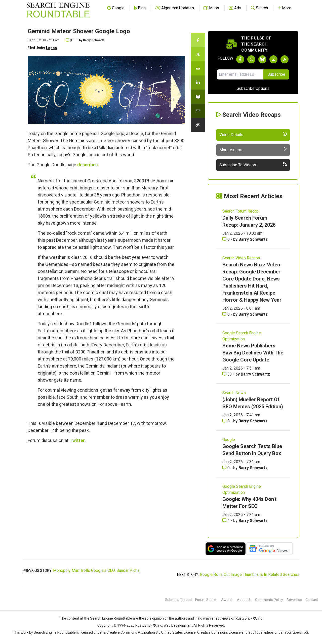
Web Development (178, 625)
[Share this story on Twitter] (198, 54)
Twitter (77, 440)
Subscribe (276, 74)
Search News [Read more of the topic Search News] (234, 393)
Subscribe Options (253, 88)
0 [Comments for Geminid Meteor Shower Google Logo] (69, 40)
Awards (227, 600)
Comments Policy (269, 600)
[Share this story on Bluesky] (198, 97)
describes (87, 165)
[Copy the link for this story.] (198, 125)
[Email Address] (240, 74)
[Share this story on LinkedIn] (198, 83)
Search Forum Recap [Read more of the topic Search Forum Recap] (240, 211)
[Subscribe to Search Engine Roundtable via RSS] (285, 59)
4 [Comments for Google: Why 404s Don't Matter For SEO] (227, 521)
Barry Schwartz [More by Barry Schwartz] (253, 239)
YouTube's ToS (296, 632)
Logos (51, 48)
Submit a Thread (178, 600)
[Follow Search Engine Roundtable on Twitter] (251, 59)
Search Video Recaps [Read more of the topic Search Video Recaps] (241, 258)
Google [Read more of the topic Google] (229, 440)
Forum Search (206, 600)
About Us (244, 600)
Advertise (294, 600)
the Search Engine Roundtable (108, 618)
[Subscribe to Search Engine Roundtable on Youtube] (273, 59)
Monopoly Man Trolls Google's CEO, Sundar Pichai (97, 570)
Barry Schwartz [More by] (94, 40)
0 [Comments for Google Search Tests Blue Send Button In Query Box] (227, 468)
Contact (312, 600)
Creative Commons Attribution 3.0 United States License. (151, 632)
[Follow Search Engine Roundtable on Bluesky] (262, 59)
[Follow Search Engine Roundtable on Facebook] (240, 59)
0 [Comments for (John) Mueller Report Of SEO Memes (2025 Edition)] (227, 421)
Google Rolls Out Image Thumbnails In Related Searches (250, 574)
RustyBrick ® (146, 625)
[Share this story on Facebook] (198, 40)
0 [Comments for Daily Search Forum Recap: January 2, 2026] (227, 239)
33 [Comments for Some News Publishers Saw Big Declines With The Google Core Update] (228, 374)
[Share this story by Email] (198, 111)
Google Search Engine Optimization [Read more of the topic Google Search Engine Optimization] (242, 336)
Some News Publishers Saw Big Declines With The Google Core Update (253, 353)
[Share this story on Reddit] (198, 68)
